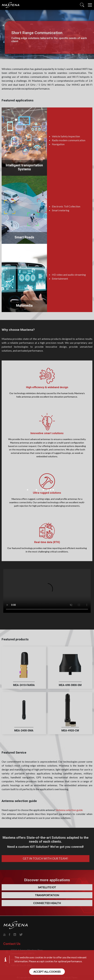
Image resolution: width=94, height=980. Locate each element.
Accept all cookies (47, 972)
